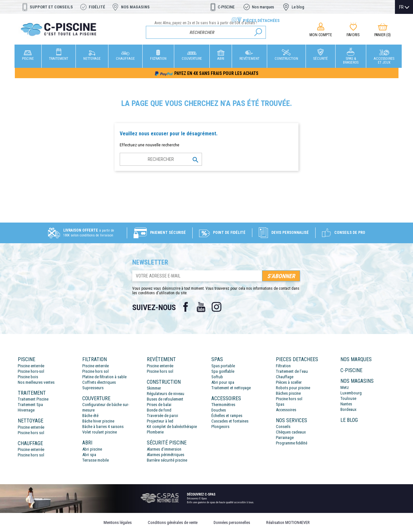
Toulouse (348, 398)
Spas (280, 404)
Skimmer (154, 388)
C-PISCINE (226, 7)
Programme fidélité (292, 443)
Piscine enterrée (31, 366)
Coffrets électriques (99, 382)
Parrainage (285, 438)
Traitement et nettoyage (231, 388)
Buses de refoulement (165, 399)
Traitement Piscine (33, 399)
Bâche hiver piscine (98, 421)
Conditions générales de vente (173, 522)
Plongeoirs (220, 427)
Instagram (217, 307)
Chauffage (285, 377)
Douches (219, 410)
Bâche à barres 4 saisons (103, 427)
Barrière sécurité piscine (167, 460)
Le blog (298, 7)
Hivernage (26, 410)
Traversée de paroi (162, 416)
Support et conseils (51, 7)
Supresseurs (93, 388)
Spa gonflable (223, 371)
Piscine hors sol (31, 433)
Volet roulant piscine (100, 432)
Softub (217, 377)
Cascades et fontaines (230, 421)
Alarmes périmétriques (166, 455)
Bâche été (90, 416)
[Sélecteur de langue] (404, 7)
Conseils (283, 427)
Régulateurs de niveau (166, 394)
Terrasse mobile (96, 460)
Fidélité (97, 7)
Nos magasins (135, 7)
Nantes (346, 404)
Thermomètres (223, 405)
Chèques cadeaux (291, 432)
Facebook (186, 307)
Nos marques (263, 7)
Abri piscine (92, 449)
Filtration (283, 366)
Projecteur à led (160, 421)
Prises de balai (159, 405)
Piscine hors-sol (31, 371)
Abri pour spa (223, 382)
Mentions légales (118, 522)
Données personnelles (232, 522)
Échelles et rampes (227, 416)
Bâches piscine (288, 393)
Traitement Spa (30, 405)
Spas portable (223, 366)
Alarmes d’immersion (164, 449)
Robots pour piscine (293, 388)
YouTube (201, 307)
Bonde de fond (159, 410)
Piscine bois (28, 377)
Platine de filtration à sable (104, 377)
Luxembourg (351, 393)
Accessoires (286, 410)
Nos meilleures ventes (36, 382)
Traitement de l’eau (292, 371)
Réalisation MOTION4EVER (288, 522)
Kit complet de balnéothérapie (172, 427)
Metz (345, 387)
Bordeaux (348, 409)
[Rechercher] (206, 32)
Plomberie (155, 432)
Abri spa (89, 455)
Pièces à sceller (289, 382)
